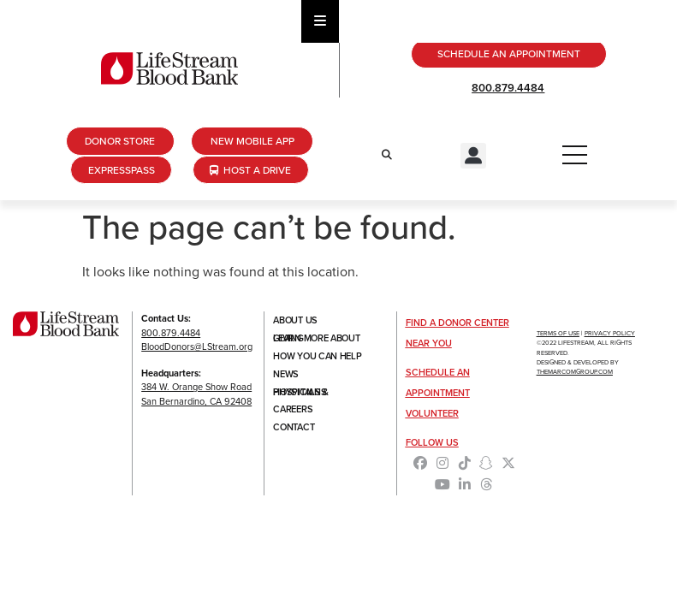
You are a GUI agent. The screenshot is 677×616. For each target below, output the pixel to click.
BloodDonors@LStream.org (197, 347)
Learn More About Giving (316, 340)
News (286, 376)
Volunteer (432, 414)
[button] (473, 156)
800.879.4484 (508, 88)
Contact (294, 429)
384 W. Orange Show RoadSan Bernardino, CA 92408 (196, 395)
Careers (293, 412)
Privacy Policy (610, 334)
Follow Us (432, 443)
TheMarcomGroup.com (575, 373)
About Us (295, 322)
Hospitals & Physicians (301, 394)
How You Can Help (317, 358)
